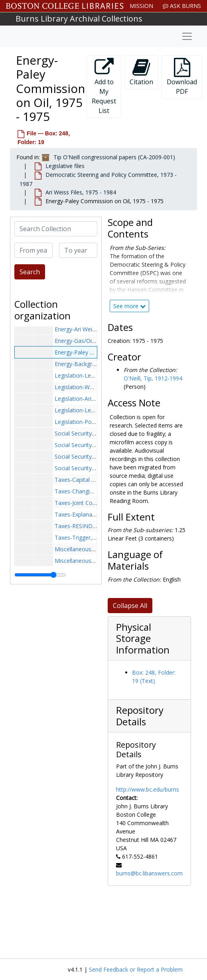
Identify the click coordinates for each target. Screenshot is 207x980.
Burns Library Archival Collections (79, 19)
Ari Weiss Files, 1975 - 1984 (81, 192)
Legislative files (65, 166)
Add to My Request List (104, 86)
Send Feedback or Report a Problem (136, 969)
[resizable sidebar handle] (40, 575)
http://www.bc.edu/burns (148, 789)
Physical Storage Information (143, 638)
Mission (141, 6)
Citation (141, 72)
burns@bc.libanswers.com (149, 873)
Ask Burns (182, 6)
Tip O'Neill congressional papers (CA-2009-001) (114, 157)
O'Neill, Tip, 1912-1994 (153, 378)
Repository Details (140, 716)
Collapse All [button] (130, 606)
